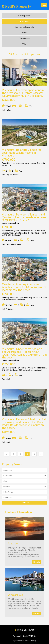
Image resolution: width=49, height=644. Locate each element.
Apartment (24, 21)
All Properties (24, 15)
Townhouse (24, 38)
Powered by (24, 636)
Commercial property (24, 27)
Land (24, 32)
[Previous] (7, 454)
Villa (24, 44)
